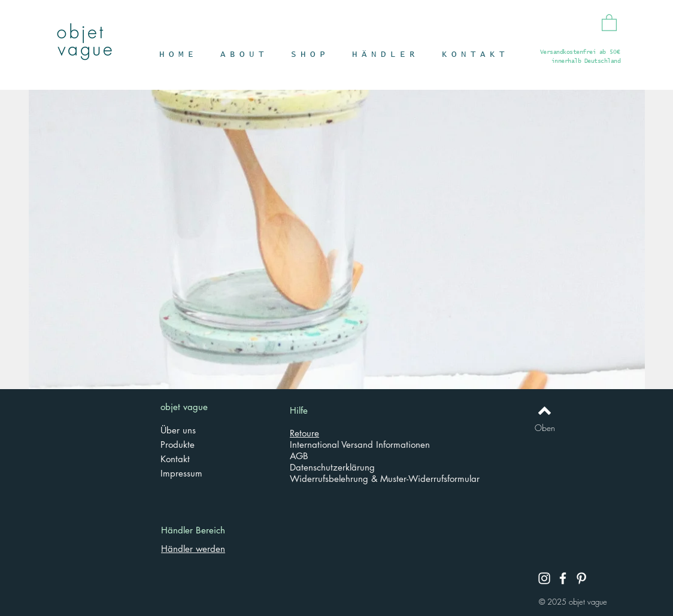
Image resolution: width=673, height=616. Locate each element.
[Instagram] (544, 578)
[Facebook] (563, 578)
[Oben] (545, 428)
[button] (609, 22)
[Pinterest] (581, 578)
